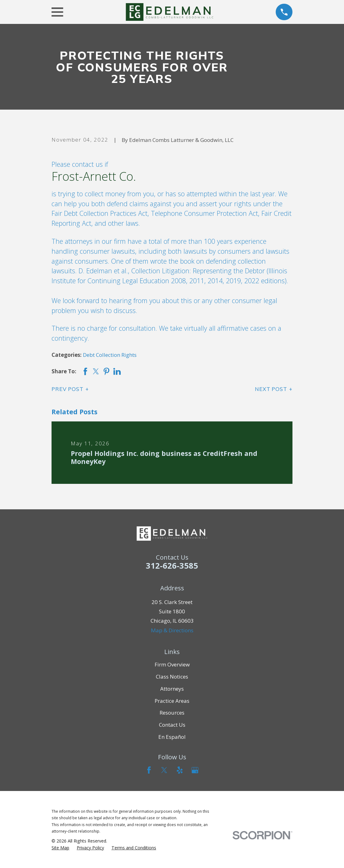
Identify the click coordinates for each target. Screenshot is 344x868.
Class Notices (172, 677)
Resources (172, 713)
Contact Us (172, 725)
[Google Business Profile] (195, 770)
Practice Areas (172, 701)
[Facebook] (149, 770)
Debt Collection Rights (110, 355)
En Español (172, 737)
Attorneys (172, 689)
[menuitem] (60, 848)
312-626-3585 (172, 566)
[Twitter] (164, 770)
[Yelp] (180, 770)
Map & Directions (172, 630)
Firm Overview (172, 664)
